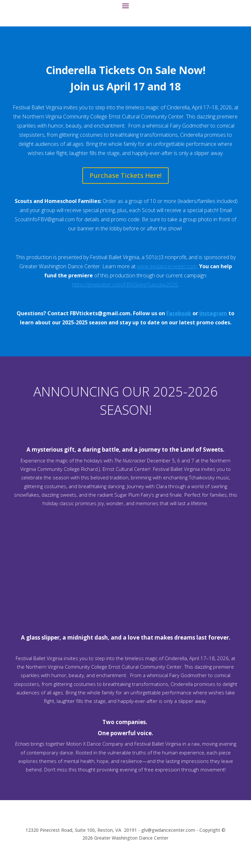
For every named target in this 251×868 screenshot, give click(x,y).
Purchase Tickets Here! (125, 175)
